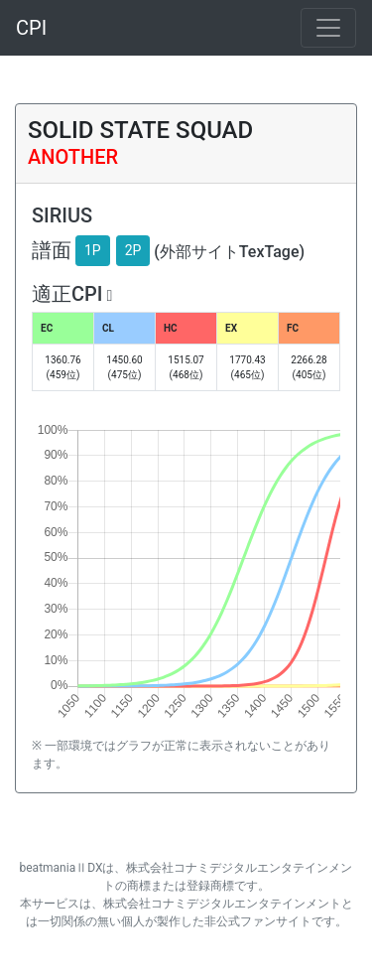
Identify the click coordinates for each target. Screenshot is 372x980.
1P (93, 250)
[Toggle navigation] (328, 28)
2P (133, 250)
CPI (31, 28)
